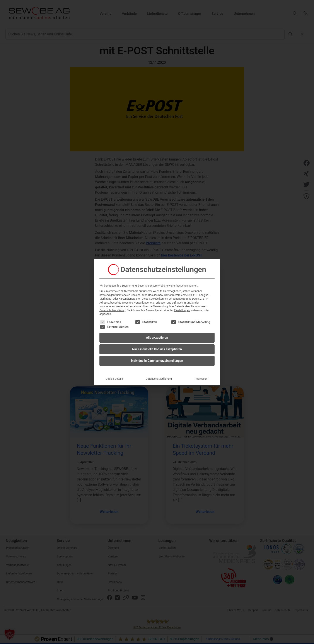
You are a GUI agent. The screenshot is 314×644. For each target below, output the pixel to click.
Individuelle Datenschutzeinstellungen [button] (157, 359)
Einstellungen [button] (182, 308)
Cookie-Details (114, 377)
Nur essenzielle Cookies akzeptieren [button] (157, 347)
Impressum (202, 377)
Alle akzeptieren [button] (157, 335)
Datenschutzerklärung (112, 308)
